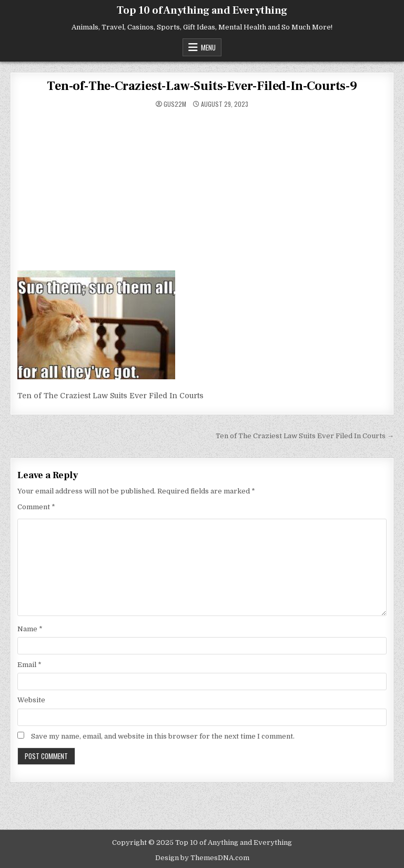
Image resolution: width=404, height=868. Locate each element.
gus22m (175, 104)
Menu (208, 47)
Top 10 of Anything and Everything (202, 11)
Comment (36, 507)
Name (30, 629)
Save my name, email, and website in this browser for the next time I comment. (163, 736)
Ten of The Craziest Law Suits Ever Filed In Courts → (305, 436)
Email (29, 665)
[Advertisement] (202, 191)
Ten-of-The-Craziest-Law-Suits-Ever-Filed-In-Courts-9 (202, 86)
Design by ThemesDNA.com (202, 858)
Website (31, 700)
